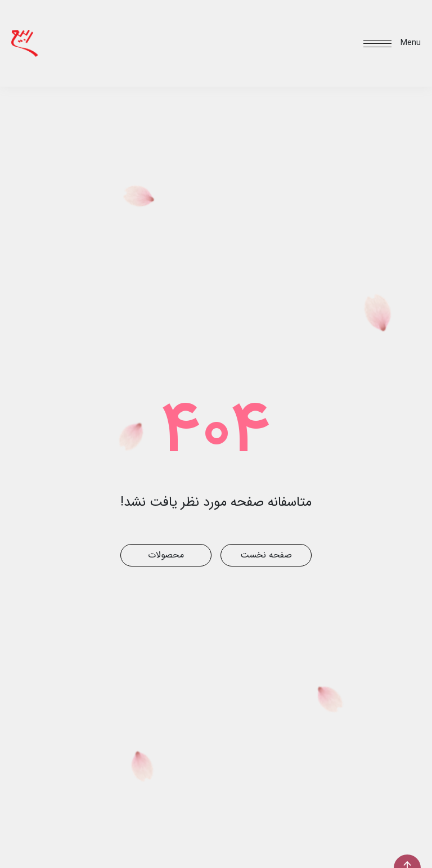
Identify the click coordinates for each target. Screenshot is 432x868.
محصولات (166, 555)
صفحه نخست (266, 555)
